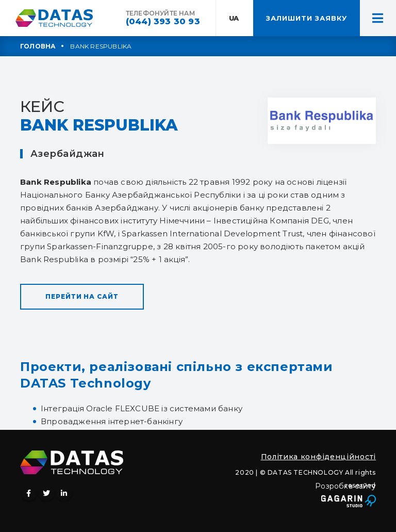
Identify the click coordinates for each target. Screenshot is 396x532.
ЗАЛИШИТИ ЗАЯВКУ (307, 18)
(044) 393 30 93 (163, 21)
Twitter (46, 493)
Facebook (29, 493)
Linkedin (64, 493)
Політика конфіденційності (319, 457)
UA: (235, 18)
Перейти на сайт (82, 296)
